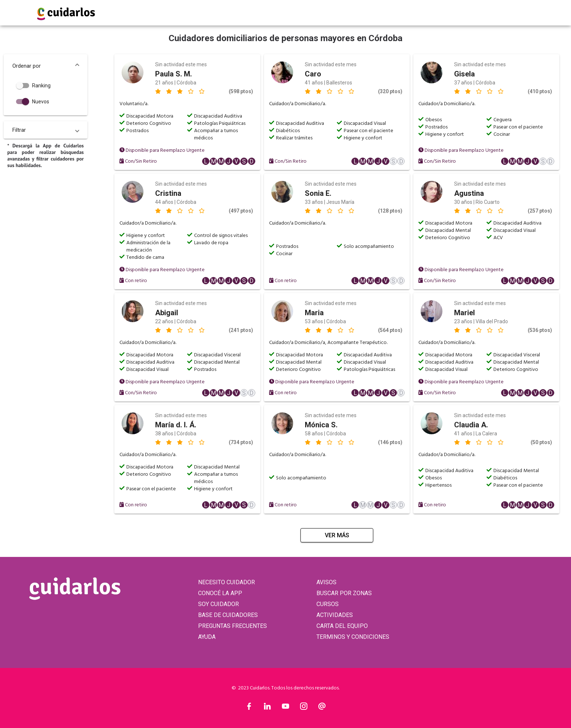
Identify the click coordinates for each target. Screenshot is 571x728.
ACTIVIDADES (335, 615)
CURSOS (328, 604)
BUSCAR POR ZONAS (344, 593)
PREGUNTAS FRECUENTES (233, 626)
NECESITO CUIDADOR (227, 582)
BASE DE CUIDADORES (228, 615)
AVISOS (326, 582)
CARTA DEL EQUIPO (342, 626)
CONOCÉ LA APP (220, 593)
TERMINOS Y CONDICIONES (353, 637)
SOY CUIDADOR (218, 604)
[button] (46, 66)
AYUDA (207, 637)
